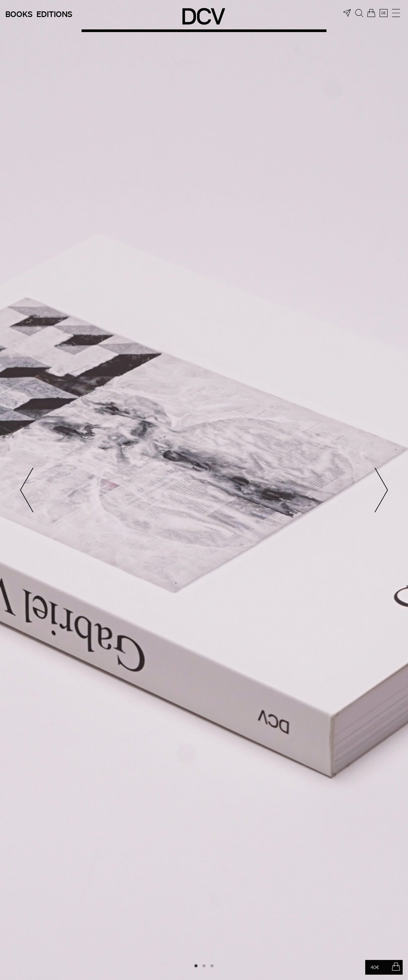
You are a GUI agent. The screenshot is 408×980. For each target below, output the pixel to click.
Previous (27, 490)
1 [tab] (196, 966)
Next (381, 490)
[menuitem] (384, 13)
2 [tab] (204, 966)
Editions (54, 14)
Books (19, 14)
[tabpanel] (204, 490)
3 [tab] (212, 966)
